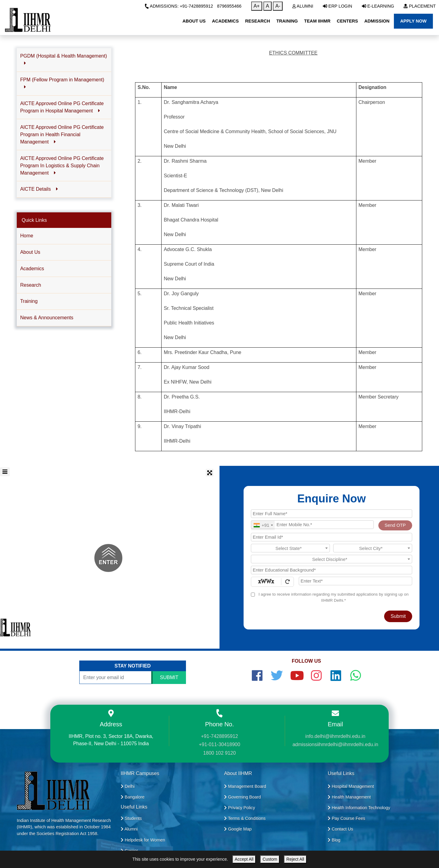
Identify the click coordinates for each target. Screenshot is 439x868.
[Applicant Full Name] (332, 514)
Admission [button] (377, 21)
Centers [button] (348, 21)
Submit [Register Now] (398, 616)
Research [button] (258, 21)
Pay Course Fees (346, 818)
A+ (257, 6)
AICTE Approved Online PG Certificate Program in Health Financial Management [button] (62, 135)
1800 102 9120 (220, 753)
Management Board (245, 786)
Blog (334, 840)
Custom (270, 859)
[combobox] (263, 525)
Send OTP (395, 525)
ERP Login (337, 6)
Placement (420, 6)
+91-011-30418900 (220, 744)
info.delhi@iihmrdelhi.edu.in (335, 736)
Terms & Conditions (245, 818)
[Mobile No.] (312, 525)
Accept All (244, 859)
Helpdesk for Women (143, 840)
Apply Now (414, 21)
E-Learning (378, 6)
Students (131, 818)
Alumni (303, 6)
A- (278, 6)
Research (30, 285)
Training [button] (287, 21)
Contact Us (340, 829)
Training (29, 301)
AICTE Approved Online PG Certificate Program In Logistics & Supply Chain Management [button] (62, 166)
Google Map (238, 829)
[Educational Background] (332, 570)
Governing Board (243, 797)
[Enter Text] (355, 581)
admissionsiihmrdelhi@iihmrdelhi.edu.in (335, 744)
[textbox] (290, 548)
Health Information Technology (359, 808)
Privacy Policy (240, 808)
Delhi (128, 786)
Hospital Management (351, 786)
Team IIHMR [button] (317, 21)
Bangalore (133, 797)
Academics (32, 269)
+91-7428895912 (219, 736)
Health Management (349, 797)
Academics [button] (225, 21)
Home (27, 236)
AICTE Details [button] (39, 189)
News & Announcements (47, 318)
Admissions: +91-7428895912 (179, 6)
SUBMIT (169, 677)
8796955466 (229, 6)
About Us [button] (194, 21)
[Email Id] (332, 537)
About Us (30, 252)
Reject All (295, 859)
